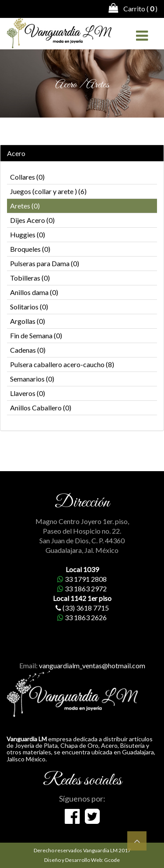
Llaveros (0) (28, 393)
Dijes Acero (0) (32, 220)
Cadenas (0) (28, 350)
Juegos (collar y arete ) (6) (48, 191)
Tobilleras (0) (30, 278)
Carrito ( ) (133, 8)
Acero (16, 153)
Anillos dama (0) (34, 292)
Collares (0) (27, 177)
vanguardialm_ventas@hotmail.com (92, 665)
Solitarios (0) (29, 307)
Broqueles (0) (30, 249)
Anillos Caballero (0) (41, 408)
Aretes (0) (25, 206)
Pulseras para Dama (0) (45, 263)
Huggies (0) (28, 234)
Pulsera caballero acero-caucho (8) (62, 364)
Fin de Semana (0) (36, 335)
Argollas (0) (28, 321)
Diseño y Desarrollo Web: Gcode (82, 860)
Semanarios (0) (32, 379)
